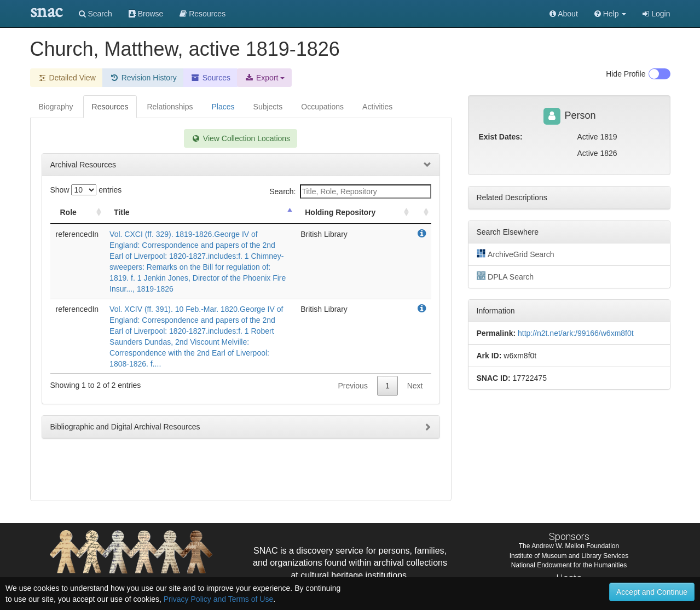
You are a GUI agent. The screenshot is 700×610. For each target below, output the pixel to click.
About (564, 14)
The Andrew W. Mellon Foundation (569, 546)
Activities (377, 107)
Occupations (322, 107)
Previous (352, 386)
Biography (56, 107)
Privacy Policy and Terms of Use (218, 599)
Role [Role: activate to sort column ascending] (68, 212)
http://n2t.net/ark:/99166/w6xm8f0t (576, 333)
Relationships (170, 107)
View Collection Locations (241, 138)
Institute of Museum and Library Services (569, 556)
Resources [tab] (110, 107)
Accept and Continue (652, 592)
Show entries (86, 190)
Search (96, 14)
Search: (350, 191)
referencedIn (77, 234)
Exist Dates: (501, 137)
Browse (146, 14)
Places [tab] (223, 107)
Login (656, 14)
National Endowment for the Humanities (569, 565)
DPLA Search (505, 276)
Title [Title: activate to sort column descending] (122, 212)
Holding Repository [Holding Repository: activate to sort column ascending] (340, 212)
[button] (611, 14)
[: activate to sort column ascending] (421, 213)
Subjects (268, 107)
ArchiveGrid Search (516, 254)
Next (415, 386)
